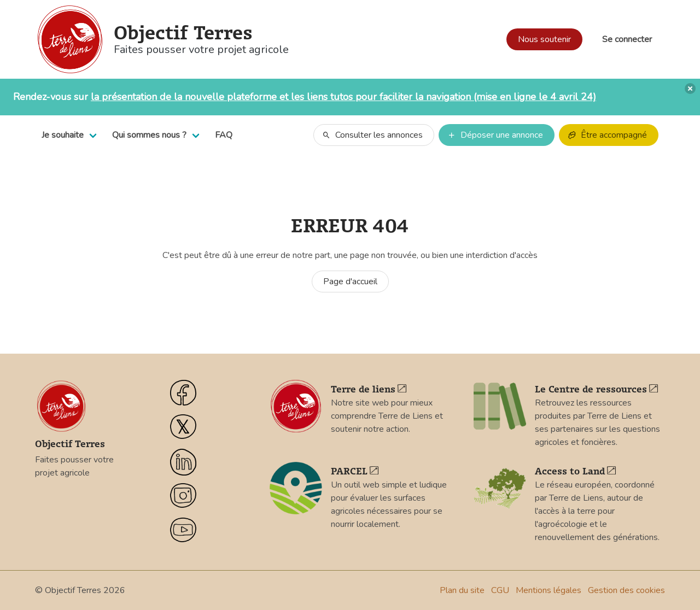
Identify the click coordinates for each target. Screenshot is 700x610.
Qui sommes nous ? (149, 135)
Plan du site (462, 590)
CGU (500, 590)
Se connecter (627, 39)
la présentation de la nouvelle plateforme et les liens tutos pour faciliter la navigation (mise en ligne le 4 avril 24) (343, 97)
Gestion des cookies (626, 590)
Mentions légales (549, 590)
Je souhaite (63, 135)
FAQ (224, 135)
